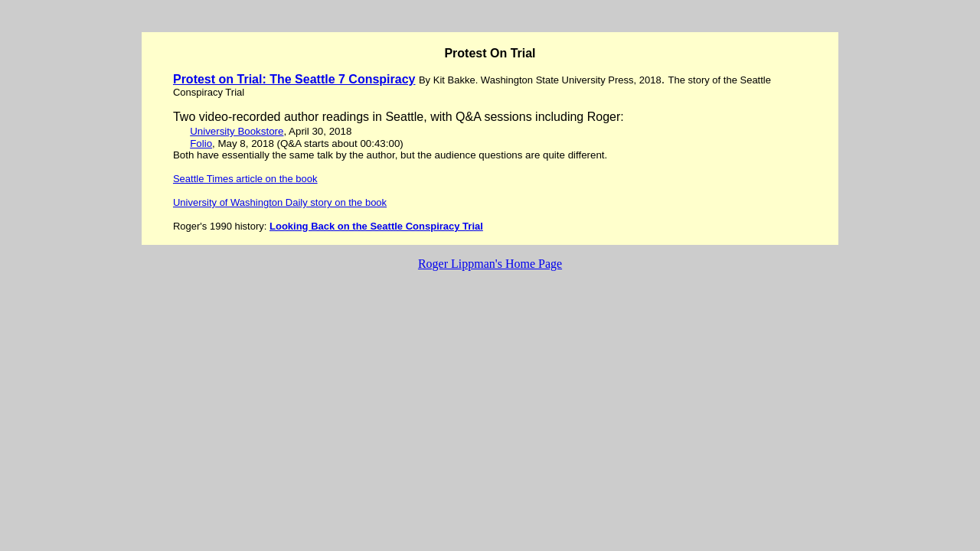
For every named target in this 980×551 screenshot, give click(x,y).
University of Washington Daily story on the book (280, 202)
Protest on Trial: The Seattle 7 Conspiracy (294, 79)
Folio (201, 143)
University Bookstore (237, 131)
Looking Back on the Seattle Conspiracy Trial (376, 226)
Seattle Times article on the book (245, 179)
